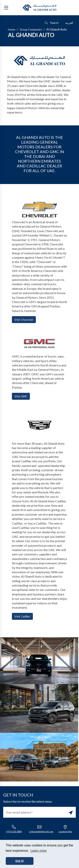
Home (12, 29)
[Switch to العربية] (69, 23)
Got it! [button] (20, 861)
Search (52, 23)
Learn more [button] (39, 851)
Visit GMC (21, 396)
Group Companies (31, 29)
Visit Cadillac (22, 616)
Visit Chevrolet (24, 320)
